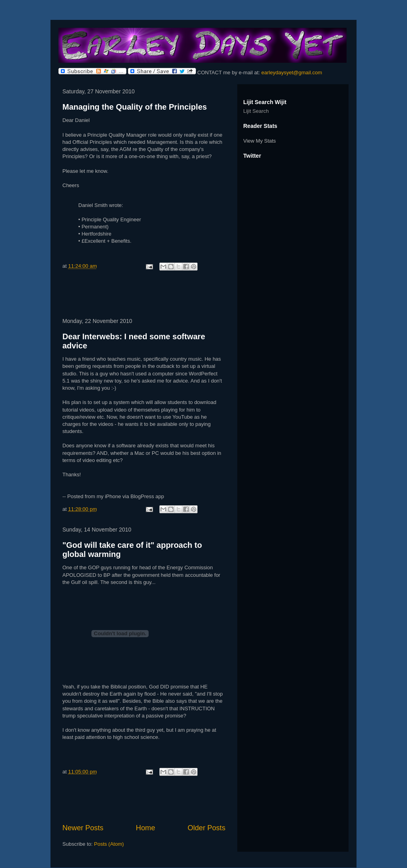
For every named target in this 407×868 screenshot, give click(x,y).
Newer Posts (83, 828)
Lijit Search (256, 111)
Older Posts (206, 828)
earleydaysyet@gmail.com (292, 72)
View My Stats (260, 141)
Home (146, 828)
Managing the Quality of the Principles (135, 107)
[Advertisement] (144, 296)
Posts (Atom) (109, 844)
